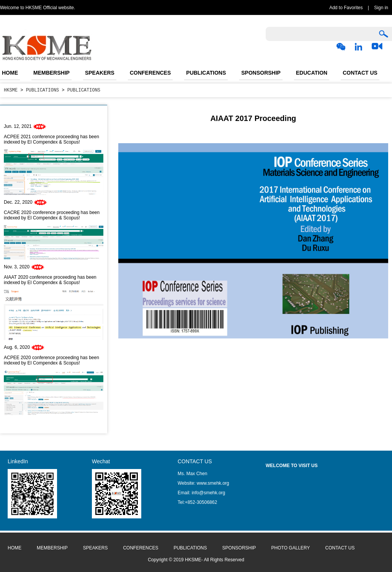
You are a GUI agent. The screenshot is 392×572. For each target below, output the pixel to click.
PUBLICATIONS (206, 73)
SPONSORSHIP (261, 73)
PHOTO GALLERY (291, 548)
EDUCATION (312, 73)
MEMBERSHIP (51, 73)
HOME (10, 73)
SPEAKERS (100, 73)
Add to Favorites (346, 8)
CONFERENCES (150, 73)
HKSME (11, 90)
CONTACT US (360, 73)
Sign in (381, 8)
